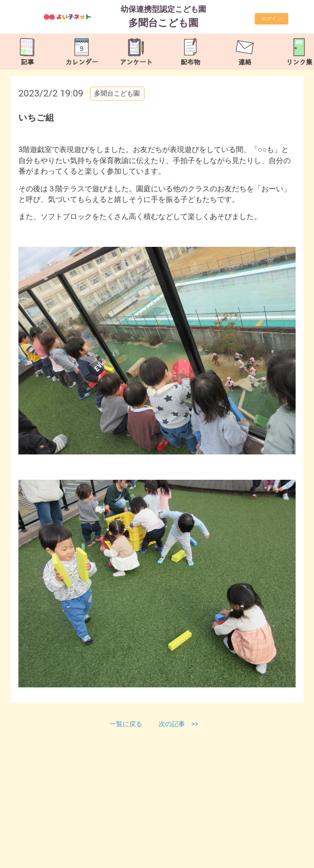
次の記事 (172, 724)
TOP (296, 858)
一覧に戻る (127, 724)
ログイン (271, 19)
